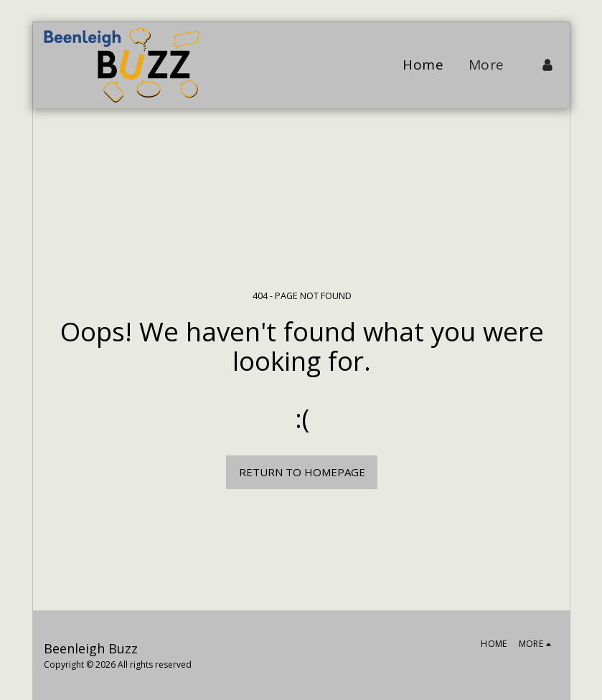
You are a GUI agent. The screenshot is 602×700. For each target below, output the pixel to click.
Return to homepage (302, 472)
